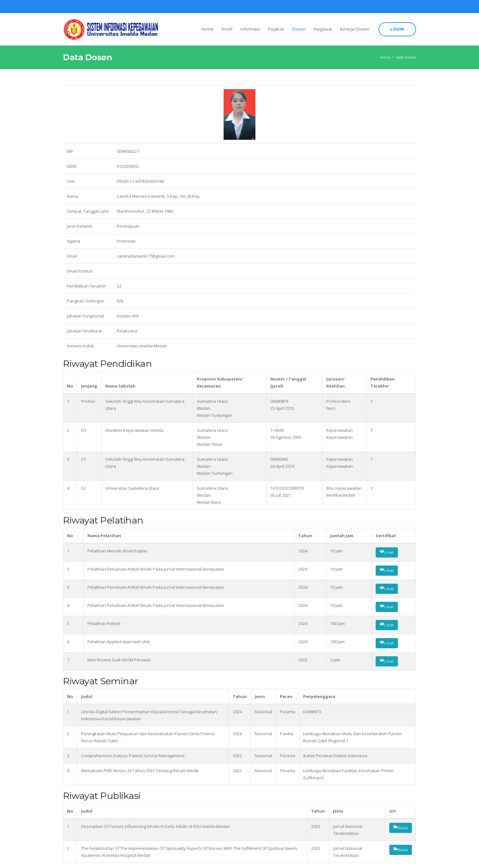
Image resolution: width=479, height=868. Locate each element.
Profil (227, 29)
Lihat (387, 552)
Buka (401, 828)
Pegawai (323, 29)
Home (207, 29)
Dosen (299, 29)
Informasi (250, 29)
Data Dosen (406, 57)
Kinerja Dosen (354, 29)
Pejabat (276, 29)
